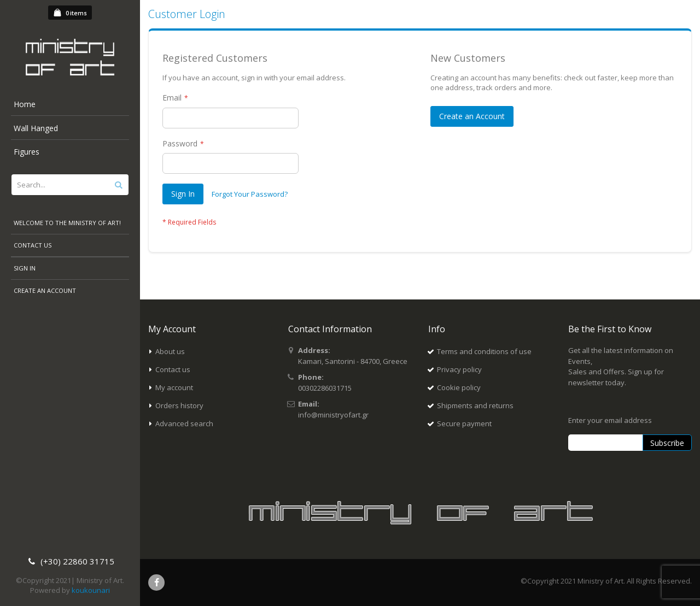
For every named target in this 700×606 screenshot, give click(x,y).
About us (170, 351)
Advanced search (184, 423)
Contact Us (33, 245)
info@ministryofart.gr (333, 415)
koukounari (91, 590)
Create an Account (45, 290)
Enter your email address (610, 420)
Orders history (179, 405)
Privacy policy (459, 369)
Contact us (173, 369)
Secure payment (464, 423)
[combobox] (70, 185)
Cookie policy (459, 387)
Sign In (25, 268)
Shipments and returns (475, 405)
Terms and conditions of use (484, 351)
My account (174, 387)
